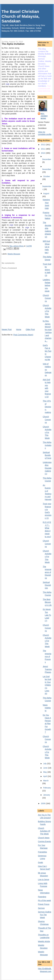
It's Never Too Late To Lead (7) (47, 615)
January (47, 795)
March (46, 781)
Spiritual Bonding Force (47, 455)
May (45, 772)
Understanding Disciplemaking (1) (47, 468)
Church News (44, 838)
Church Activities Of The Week (44, 831)
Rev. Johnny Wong (44, 116)
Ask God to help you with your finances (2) (47, 388)
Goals (40, 862)
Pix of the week (44, 900)
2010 (43, 153)
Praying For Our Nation (47, 215)
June (46, 768)
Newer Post (7, 329)
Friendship (42, 852)
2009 (43, 803)
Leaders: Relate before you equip (47, 285)
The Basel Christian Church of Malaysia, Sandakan (21, 16)
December (47, 159)
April (45, 776)
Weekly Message (14, 254)
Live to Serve (44, 880)
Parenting (42, 897)
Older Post (30, 329)
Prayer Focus (44, 904)
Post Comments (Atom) (23, 335)
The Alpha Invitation (47, 445)
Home (19, 329)
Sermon (41, 908)
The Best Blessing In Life (47, 602)
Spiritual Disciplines (47, 585)
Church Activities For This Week (47, 311)
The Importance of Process (47, 656)
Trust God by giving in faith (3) (47, 270)
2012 (43, 145)
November (47, 169)
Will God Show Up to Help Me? (46, 247)
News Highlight (47, 708)
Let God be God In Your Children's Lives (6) (47, 685)
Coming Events (44, 841)
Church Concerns (47, 298)
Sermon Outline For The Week (45, 915)
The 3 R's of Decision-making (47, 407)
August (46, 193)
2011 (43, 149)
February (47, 788)
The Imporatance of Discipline (47, 572)
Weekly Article (44, 941)
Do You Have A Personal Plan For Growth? (47, 724)
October (47, 176)
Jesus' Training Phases (47, 669)
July (45, 764)
